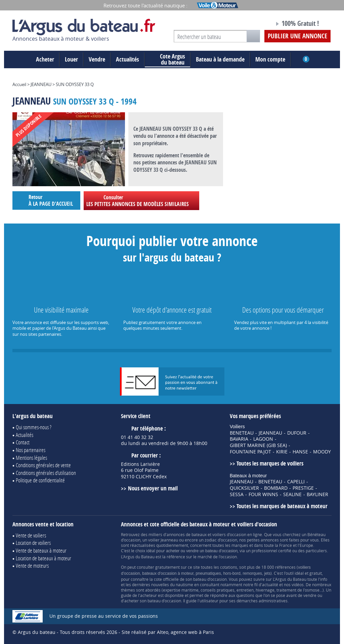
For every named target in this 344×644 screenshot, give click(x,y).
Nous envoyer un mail (153, 488)
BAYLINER (317, 494)
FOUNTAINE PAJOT (250, 452)
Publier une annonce (297, 36)
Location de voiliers (33, 543)
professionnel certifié (271, 551)
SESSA (237, 494)
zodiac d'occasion (221, 540)
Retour (46, 200)
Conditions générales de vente (43, 465)
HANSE (300, 452)
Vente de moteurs (32, 566)
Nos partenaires (31, 450)
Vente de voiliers (31, 535)
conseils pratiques (218, 590)
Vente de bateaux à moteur (41, 550)
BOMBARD (276, 488)
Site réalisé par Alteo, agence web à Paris (168, 632)
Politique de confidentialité (40, 480)
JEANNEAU (41, 84)
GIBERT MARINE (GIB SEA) (258, 445)
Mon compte (270, 59)
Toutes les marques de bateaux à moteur (282, 506)
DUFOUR (297, 433)
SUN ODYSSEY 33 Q (75, 84)
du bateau (167, 59)
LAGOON (263, 439)
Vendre (97, 59)
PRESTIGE (303, 488)
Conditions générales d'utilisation (46, 473)
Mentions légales (31, 458)
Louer (71, 59)
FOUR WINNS (263, 494)
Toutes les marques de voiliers (270, 463)
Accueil (19, 84)
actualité (270, 585)
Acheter (45, 59)
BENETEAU (242, 433)
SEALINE (292, 494)
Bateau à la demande (220, 59)
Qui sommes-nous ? (34, 427)
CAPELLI (296, 482)
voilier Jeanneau (163, 540)
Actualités (127, 59)
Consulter (141, 200)
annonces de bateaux (187, 534)
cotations (229, 567)
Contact (23, 442)
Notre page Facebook (257, 25)
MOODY (322, 452)
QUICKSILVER (244, 488)
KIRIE (282, 452)
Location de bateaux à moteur (44, 558)
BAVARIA (239, 439)
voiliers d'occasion (229, 534)
